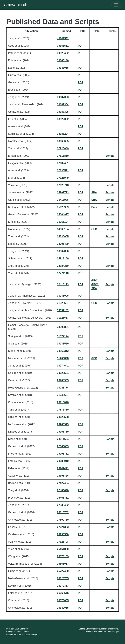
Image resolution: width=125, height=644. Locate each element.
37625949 (63, 178)
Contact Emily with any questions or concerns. (99, 629)
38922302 (63, 119)
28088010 (63, 461)
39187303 (63, 97)
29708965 (63, 380)
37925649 (63, 148)
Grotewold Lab (16, 5)
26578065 (63, 600)
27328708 (63, 542)
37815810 (63, 156)
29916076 (63, 402)
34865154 (63, 229)
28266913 (63, 424)
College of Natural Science (18, 632)
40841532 (63, 38)
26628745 (63, 578)
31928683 (63, 318)
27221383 (63, 527)
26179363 (63, 586)
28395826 (63, 476)
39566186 (63, 60)
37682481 (63, 163)
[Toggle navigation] (116, 5)
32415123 (63, 284)
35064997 (63, 214)
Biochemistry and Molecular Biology (22, 635)
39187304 (63, 104)
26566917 (63, 564)
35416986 (63, 200)
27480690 (63, 490)
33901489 (63, 244)
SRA (94, 192)
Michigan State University (17, 629)
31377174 (63, 336)
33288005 (63, 296)
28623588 (63, 417)
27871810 (63, 410)
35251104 (63, 222)
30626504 (63, 373)
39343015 (63, 68)
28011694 (63, 439)
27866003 (63, 446)
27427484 (63, 483)
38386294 (63, 134)
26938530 (63, 534)
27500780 (63, 520)
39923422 (63, 53)
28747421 (63, 468)
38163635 (63, 141)
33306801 (63, 327)
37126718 (63, 185)
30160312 (63, 351)
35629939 (63, 207)
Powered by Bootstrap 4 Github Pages (102, 632)
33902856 (63, 251)
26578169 (63, 556)
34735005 (63, 236)
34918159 (63, 258)
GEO (94, 229)
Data (94, 207)
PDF (81, 46)
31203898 (63, 358)
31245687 (63, 395)
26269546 (63, 593)
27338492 (63, 505)
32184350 (63, 266)
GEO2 (95, 284)
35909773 (63, 192)
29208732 (63, 454)
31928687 (63, 303)
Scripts (110, 156)
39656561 (63, 46)
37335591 (63, 170)
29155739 (63, 432)
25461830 (63, 549)
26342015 (63, 608)
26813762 (63, 512)
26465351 (63, 498)
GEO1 (95, 281)
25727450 (63, 571)
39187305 (63, 112)
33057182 (63, 310)
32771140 (63, 273)
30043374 (63, 388)
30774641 (63, 366)
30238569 (63, 344)
